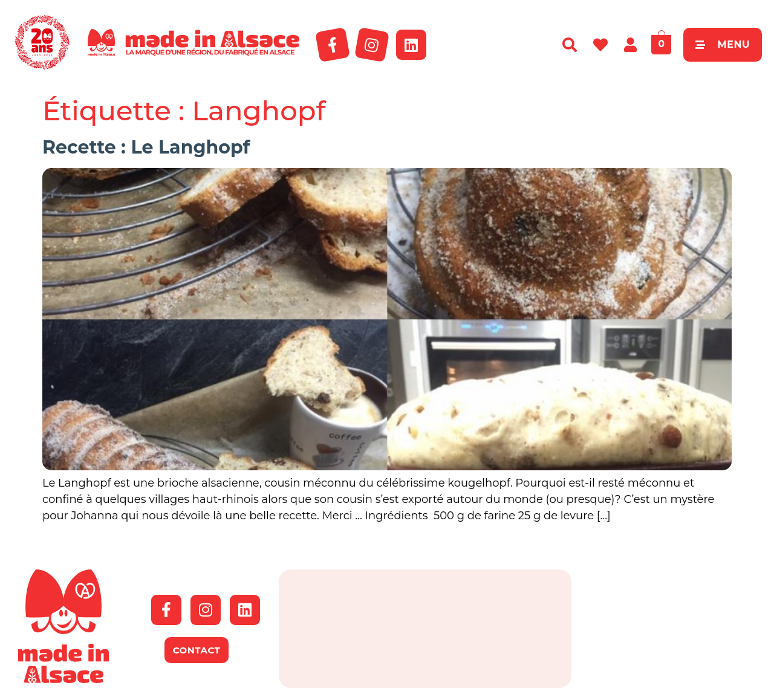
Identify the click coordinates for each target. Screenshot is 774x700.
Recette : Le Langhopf (146, 147)
